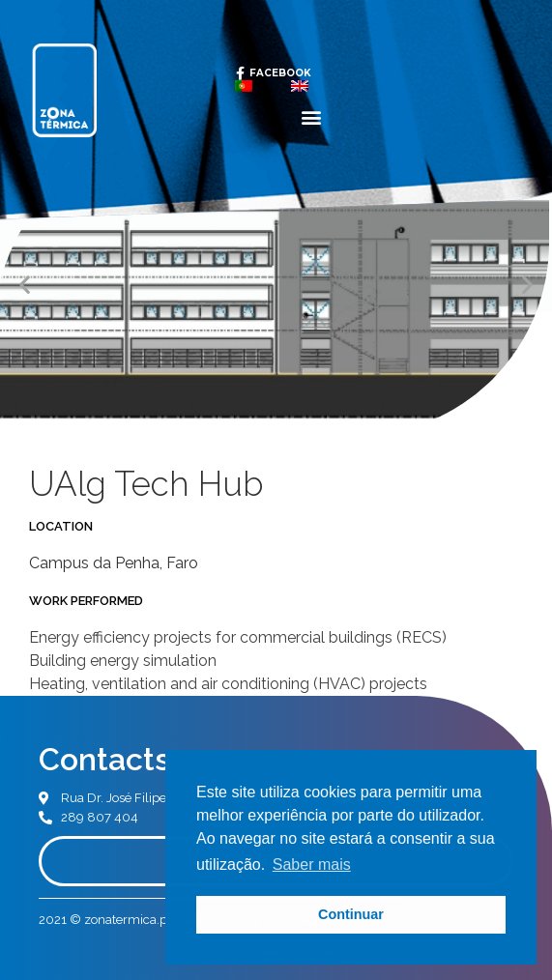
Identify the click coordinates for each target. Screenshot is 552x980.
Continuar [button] (351, 914)
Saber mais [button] (312, 865)
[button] (312, 116)
